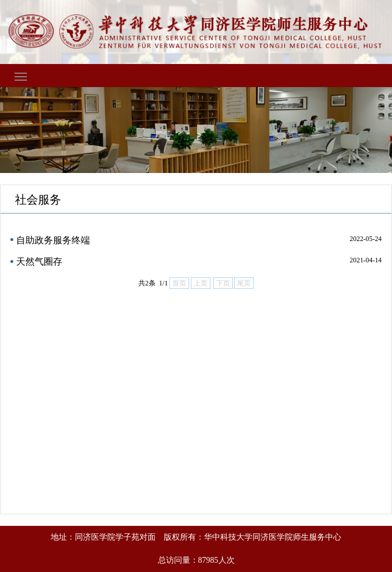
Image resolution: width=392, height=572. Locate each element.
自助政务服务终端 (53, 240)
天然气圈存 (39, 261)
